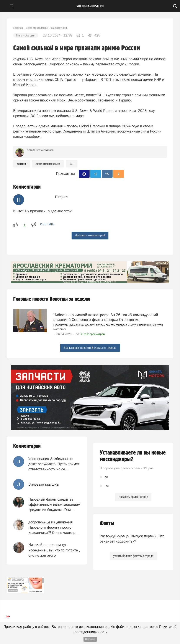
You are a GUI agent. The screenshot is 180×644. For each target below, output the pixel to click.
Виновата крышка (43, 484)
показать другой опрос (133, 497)
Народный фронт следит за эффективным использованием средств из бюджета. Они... (54, 505)
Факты (107, 524)
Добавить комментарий (90, 235)
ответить (47, 224)
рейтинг (21, 164)
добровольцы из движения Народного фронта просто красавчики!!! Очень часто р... (53, 527)
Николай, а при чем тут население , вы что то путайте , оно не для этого (54, 550)
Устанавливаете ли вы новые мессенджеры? (133, 456)
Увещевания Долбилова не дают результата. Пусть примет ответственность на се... (54, 464)
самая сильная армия (48, 164)
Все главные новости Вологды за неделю (90, 348)
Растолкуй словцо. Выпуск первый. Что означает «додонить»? (132, 539)
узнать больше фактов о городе (133, 556)
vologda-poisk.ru (90, 6)
